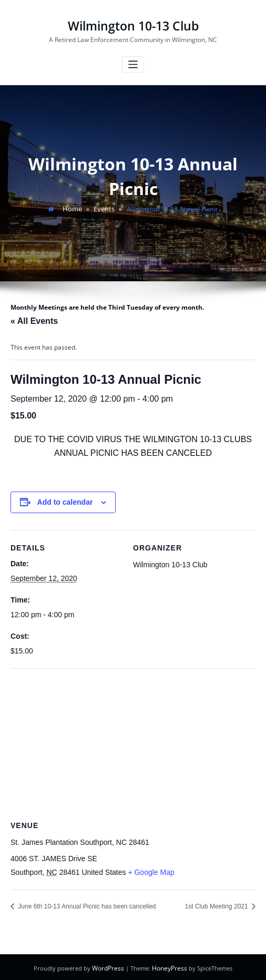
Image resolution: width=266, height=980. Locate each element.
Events (103, 208)
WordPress (110, 967)
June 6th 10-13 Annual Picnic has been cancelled (86, 905)
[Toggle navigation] (133, 64)
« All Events (34, 319)
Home (73, 208)
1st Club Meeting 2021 (217, 905)
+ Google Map (151, 871)
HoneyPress (169, 967)
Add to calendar (65, 501)
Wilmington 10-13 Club (133, 25)
